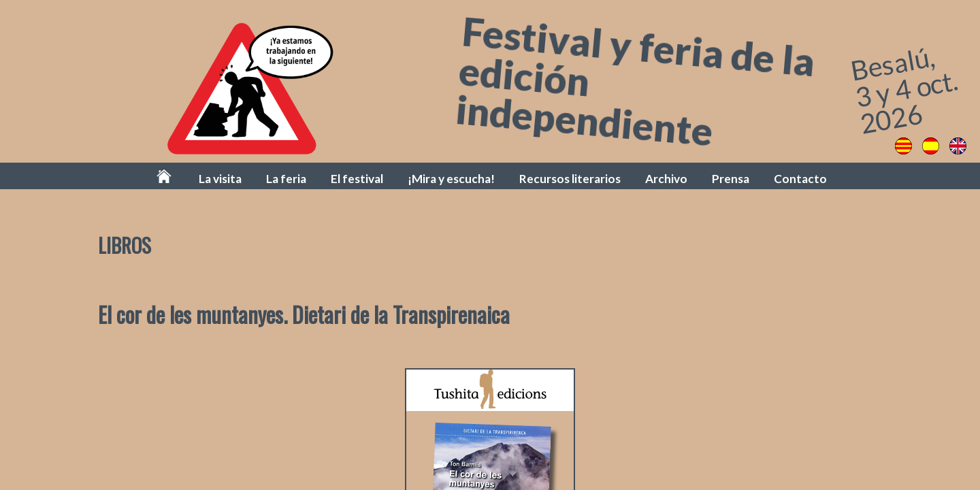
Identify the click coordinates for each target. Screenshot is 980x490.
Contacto (800, 179)
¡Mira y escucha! (451, 179)
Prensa (731, 179)
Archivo (666, 179)
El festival (357, 179)
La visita (220, 179)
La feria (286, 179)
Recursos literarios (570, 179)
